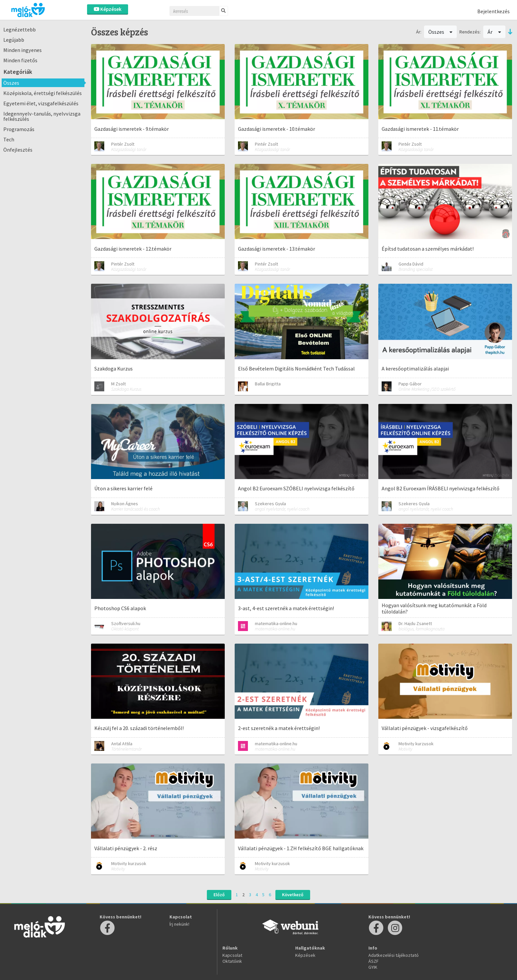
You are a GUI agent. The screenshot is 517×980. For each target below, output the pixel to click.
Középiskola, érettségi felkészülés (43, 93)
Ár (494, 32)
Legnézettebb (20, 29)
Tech (9, 139)
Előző (219, 895)
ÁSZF (374, 961)
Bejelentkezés (493, 11)
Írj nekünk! (179, 924)
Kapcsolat (232, 955)
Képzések (108, 9)
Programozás (19, 129)
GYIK (373, 967)
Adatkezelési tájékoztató (394, 955)
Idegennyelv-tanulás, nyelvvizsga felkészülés (42, 116)
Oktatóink (232, 961)
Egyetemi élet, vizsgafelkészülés (41, 103)
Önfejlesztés (18, 150)
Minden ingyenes (23, 50)
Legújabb (14, 40)
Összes (11, 83)
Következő (293, 895)
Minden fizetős (20, 60)
